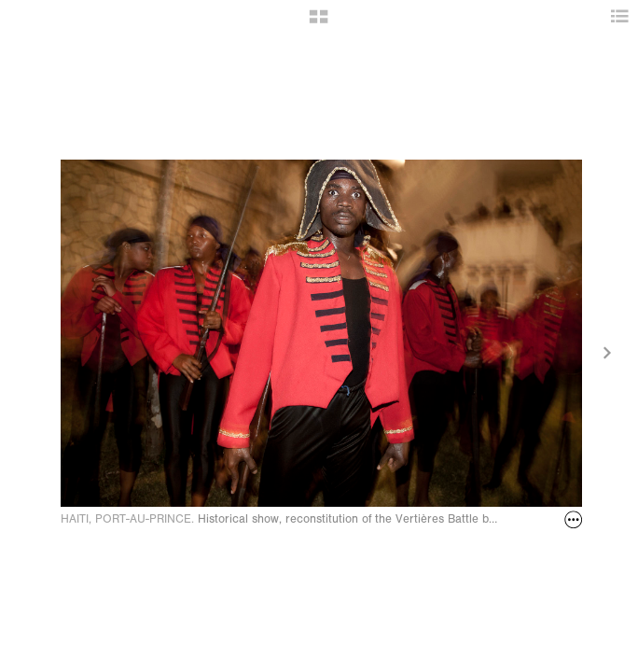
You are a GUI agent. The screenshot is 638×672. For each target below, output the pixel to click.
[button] (319, 23)
